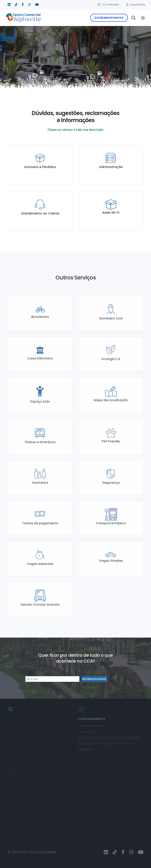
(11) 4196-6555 (110, 5)
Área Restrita (138, 5)
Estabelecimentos (109, 18)
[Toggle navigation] (143, 18)
